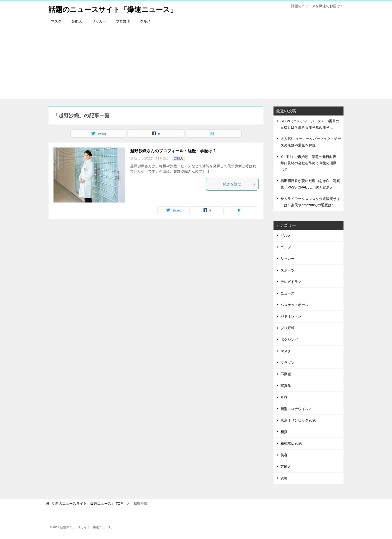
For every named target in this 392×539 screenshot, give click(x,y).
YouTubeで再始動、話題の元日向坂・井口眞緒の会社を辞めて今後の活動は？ (310, 163)
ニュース (287, 293)
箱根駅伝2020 (291, 443)
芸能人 (77, 21)
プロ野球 (123, 21)
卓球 (284, 397)
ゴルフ (286, 247)
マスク (56, 21)
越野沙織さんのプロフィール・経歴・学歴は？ (173, 151)
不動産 (286, 374)
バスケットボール (294, 305)
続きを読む (239, 184)
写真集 (286, 386)
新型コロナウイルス (296, 409)
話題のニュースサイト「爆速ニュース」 (117, 9)
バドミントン (291, 316)
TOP (87, 503)
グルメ (145, 21)
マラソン (287, 362)
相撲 (284, 432)
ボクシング (289, 339)
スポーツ (287, 270)
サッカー (99, 21)
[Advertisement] (196, 64)
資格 (284, 478)
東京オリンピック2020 (298, 420)
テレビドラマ (291, 282)
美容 (284, 455)
